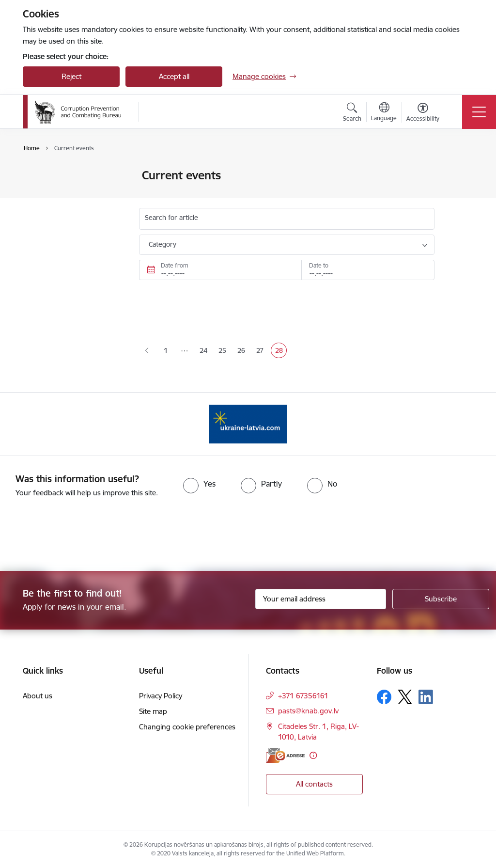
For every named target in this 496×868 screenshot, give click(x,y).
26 (243, 351)
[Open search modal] (352, 113)
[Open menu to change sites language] (384, 113)
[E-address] (285, 755)
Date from (175, 265)
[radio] (199, 484)
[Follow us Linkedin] (426, 697)
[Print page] (460, 171)
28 (281, 351)
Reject (71, 76)
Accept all (174, 76)
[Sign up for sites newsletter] (441, 599)
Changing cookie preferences (187, 727)
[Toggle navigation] (479, 112)
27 (262, 351)
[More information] (313, 755)
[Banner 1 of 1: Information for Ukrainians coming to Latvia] (248, 423)
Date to (319, 265)
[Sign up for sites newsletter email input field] (321, 599)
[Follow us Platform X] (405, 697)
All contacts (314, 784)
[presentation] (81, 535)
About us (38, 696)
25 (224, 351)
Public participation (64, 193)
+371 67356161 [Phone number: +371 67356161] (303, 696)
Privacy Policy (161, 696)
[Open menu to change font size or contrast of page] (423, 113)
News (42, 176)
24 (205, 351)
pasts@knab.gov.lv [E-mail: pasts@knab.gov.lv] (308, 711)
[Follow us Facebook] (384, 697)
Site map (153, 711)
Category (163, 244)
